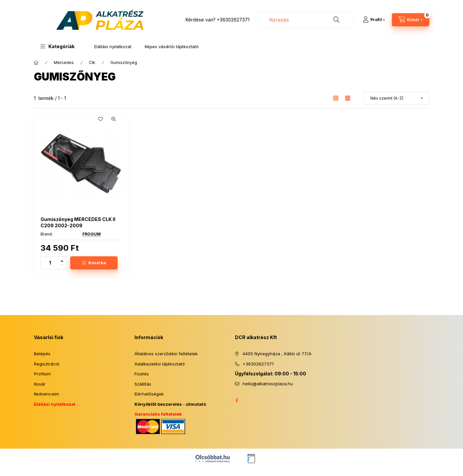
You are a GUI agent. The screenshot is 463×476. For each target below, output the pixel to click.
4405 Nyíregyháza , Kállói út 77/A (277, 354)
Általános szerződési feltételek (166, 354)
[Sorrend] (396, 98)
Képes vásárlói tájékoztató (172, 47)
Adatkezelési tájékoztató (160, 364)
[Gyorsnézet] (114, 119)
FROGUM (92, 234)
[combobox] (304, 20)
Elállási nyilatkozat (113, 47)
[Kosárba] (94, 263)
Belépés (42, 354)
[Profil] (374, 20)
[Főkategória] (36, 63)
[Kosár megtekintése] (411, 20)
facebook (237, 400)
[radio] (348, 98)
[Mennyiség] (50, 263)
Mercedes (64, 63)
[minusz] (62, 266)
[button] (58, 46)
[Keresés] (336, 20)
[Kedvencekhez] (101, 119)
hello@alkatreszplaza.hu (268, 384)
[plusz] (62, 260)
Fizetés (142, 374)
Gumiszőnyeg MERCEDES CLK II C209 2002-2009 (78, 222)
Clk (92, 63)
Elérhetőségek (149, 394)
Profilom (42, 374)
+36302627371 (233, 20)
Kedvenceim (46, 394)
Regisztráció (47, 364)
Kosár (40, 384)
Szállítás (143, 384)
